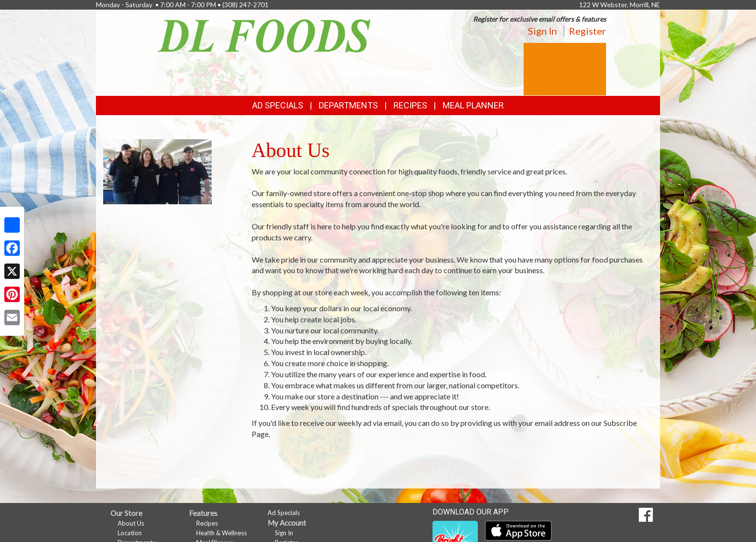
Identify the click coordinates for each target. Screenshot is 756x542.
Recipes (410, 105)
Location (130, 533)
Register (587, 31)
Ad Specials (278, 105)
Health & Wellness (222, 533)
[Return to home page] (264, 35)
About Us (131, 523)
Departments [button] (348, 105)
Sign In (542, 31)
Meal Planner (473, 105)
